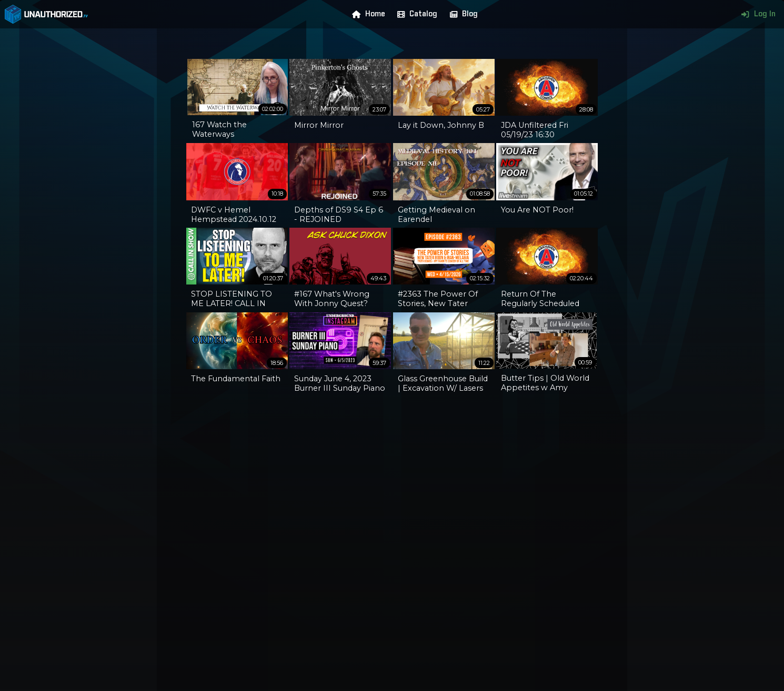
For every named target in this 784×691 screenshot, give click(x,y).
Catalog (415, 14)
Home (366, 14)
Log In (756, 14)
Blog (461, 14)
